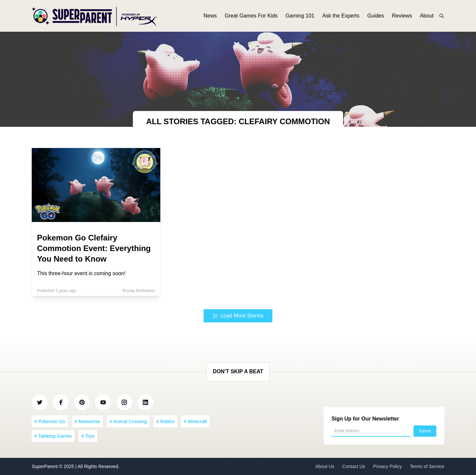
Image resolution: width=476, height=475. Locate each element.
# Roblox (165, 421)
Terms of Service (427, 466)
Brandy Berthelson (139, 291)
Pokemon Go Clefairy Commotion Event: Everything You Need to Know (94, 248)
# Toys (88, 436)
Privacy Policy (388, 466)
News (210, 16)
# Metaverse (87, 421)
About (427, 16)
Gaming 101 (300, 16)
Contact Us (354, 466)
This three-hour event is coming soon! (81, 273)
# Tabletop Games (53, 436)
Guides (376, 16)
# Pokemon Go (50, 421)
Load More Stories (238, 316)
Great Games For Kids (251, 16)
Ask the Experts (341, 16)
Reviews (402, 16)
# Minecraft (195, 421)
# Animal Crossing (128, 421)
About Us (325, 466)
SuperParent (45, 466)
